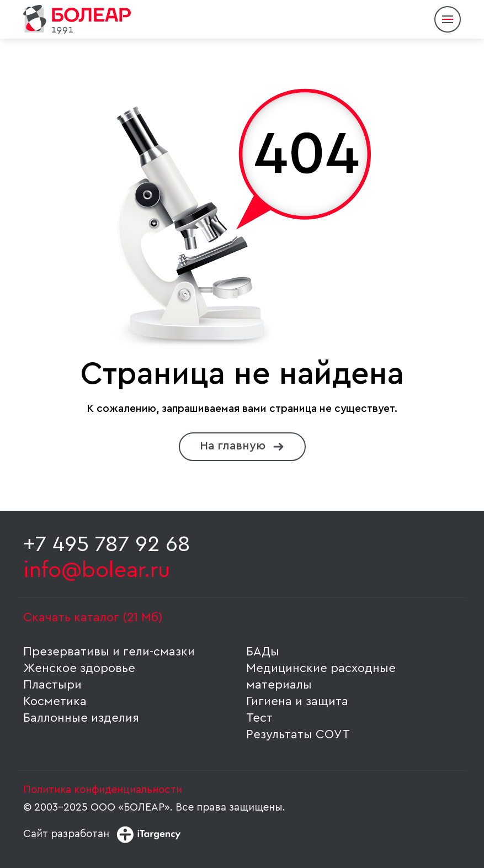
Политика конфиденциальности (103, 790)
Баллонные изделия (81, 718)
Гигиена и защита (297, 701)
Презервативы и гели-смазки (109, 652)
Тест (259, 718)
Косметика (55, 701)
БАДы (263, 652)
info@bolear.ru (97, 570)
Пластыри (52, 685)
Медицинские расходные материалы (321, 676)
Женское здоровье (79, 668)
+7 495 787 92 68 (107, 544)
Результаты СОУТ (298, 734)
